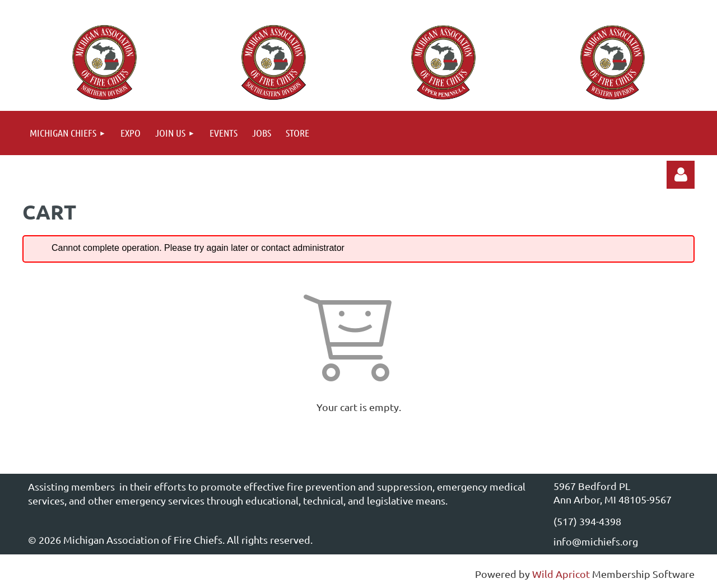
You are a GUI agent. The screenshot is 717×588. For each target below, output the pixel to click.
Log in (681, 175)
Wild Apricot (561, 574)
